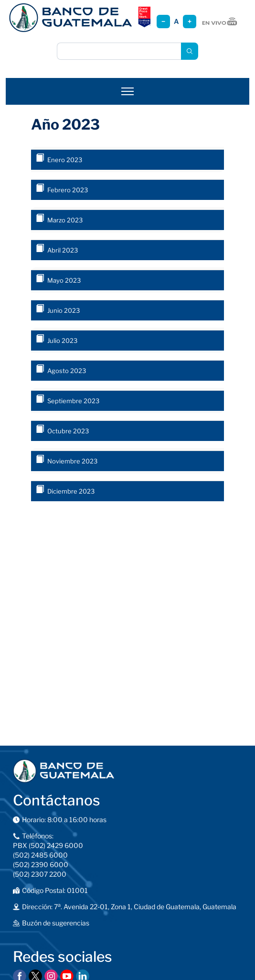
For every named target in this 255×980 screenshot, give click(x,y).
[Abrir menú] (127, 91)
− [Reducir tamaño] (163, 21)
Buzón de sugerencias (56, 923)
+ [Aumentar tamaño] (190, 21)
